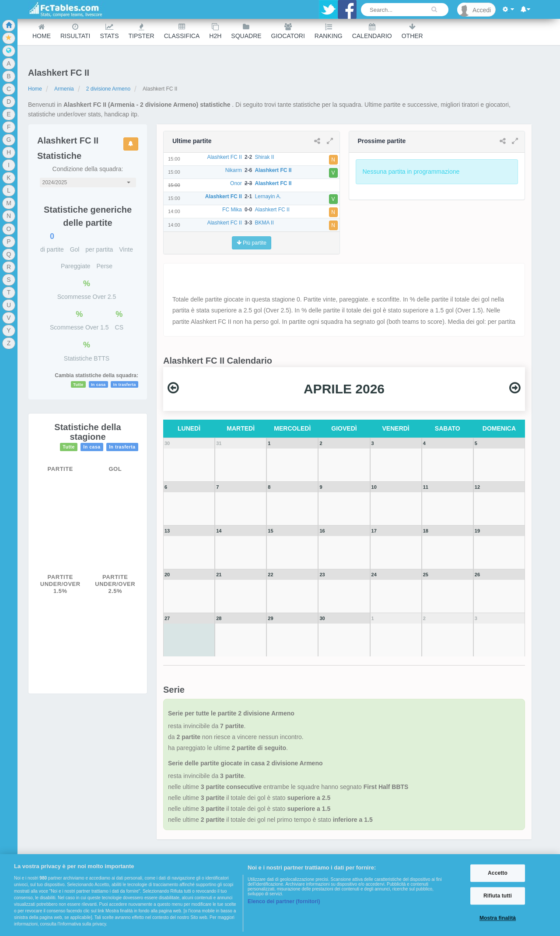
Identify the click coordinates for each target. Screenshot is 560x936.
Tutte (78, 385)
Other (412, 31)
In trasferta (125, 385)
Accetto (498, 873)
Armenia (64, 89)
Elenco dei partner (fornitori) (284, 901)
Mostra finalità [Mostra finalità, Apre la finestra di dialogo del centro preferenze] (498, 918)
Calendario (372, 31)
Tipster (142, 31)
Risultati (75, 31)
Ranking (329, 31)
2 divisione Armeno (108, 89)
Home (42, 31)
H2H (215, 31)
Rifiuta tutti (498, 896)
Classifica (182, 31)
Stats (109, 31)
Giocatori (288, 31)
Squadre (246, 31)
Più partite (252, 243)
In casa (98, 385)
